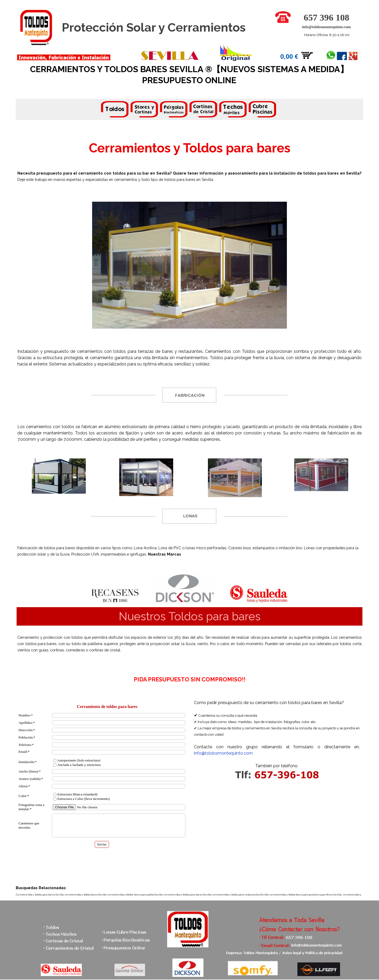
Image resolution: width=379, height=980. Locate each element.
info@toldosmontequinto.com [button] (326, 27)
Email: (24, 752)
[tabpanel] (189, 110)
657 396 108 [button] (326, 17)
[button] (283, 14)
